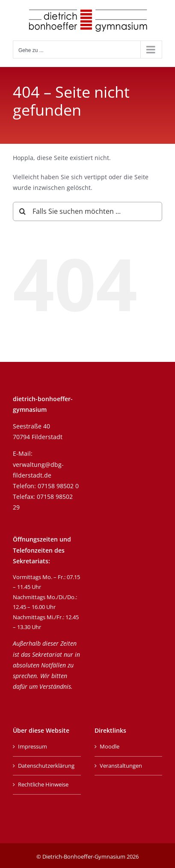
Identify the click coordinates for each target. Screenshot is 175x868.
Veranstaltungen (121, 766)
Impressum (33, 746)
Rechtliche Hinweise (43, 784)
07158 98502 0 (58, 486)
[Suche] (22, 211)
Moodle (110, 746)
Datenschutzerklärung (46, 766)
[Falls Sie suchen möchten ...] (87, 211)
